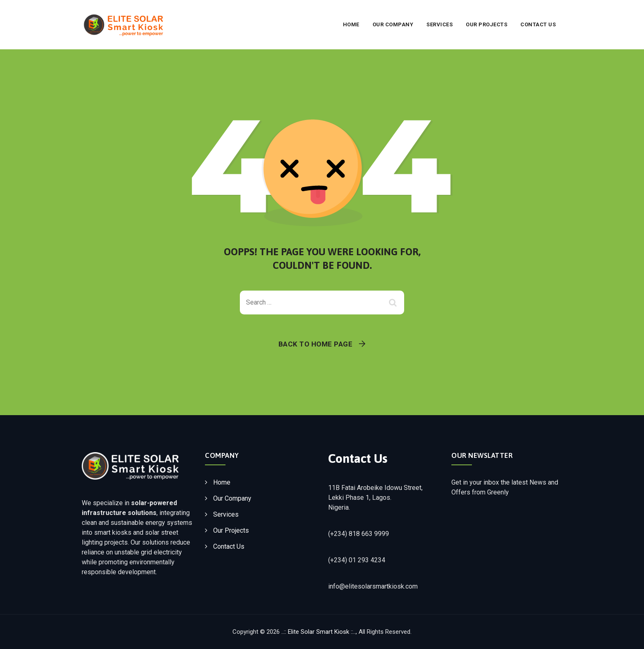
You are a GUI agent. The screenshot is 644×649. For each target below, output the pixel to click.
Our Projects (486, 24)
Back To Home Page (316, 344)
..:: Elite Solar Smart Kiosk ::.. (319, 632)
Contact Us (538, 24)
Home (351, 24)
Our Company (393, 24)
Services (439, 24)
